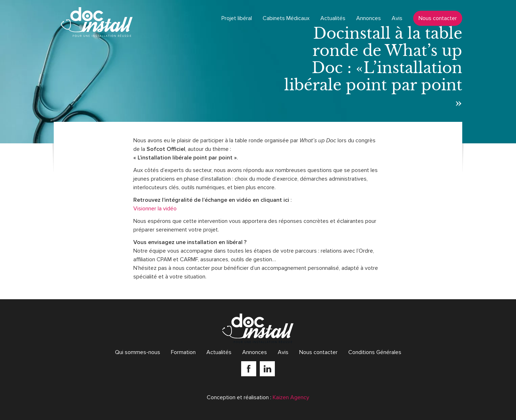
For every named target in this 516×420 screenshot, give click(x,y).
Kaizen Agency (291, 397)
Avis (397, 18)
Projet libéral (237, 18)
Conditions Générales (375, 352)
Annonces (369, 18)
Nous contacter (438, 18)
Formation (183, 352)
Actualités (333, 18)
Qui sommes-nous (138, 352)
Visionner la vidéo (155, 209)
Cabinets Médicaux (286, 18)
